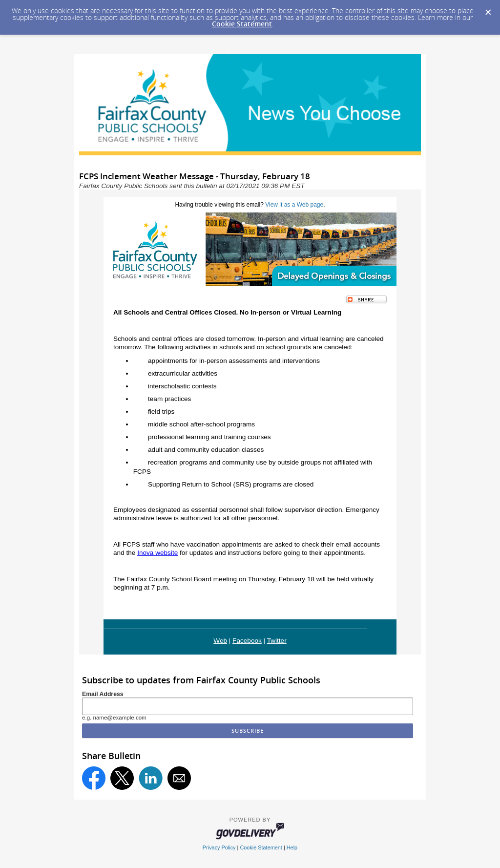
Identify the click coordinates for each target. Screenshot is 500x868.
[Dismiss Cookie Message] (488, 9)
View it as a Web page (294, 205)
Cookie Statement (242, 24)
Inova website (157, 553)
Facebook (247, 641)
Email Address (103, 694)
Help (292, 847)
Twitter (277, 641)
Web (220, 641)
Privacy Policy (219, 847)
